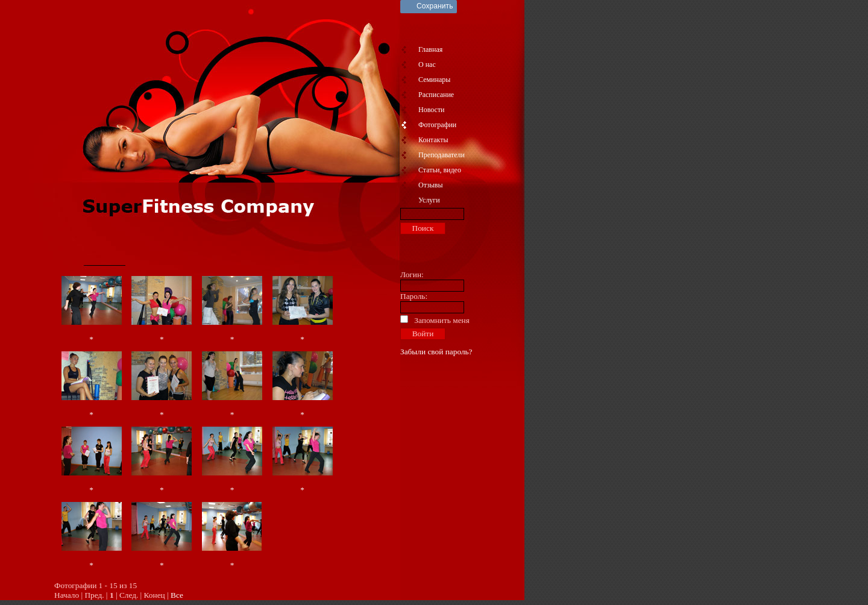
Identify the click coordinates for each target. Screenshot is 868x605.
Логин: (412, 274)
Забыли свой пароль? (436, 352)
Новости (432, 110)
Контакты (433, 140)
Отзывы (431, 185)
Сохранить (435, 6)
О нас (427, 64)
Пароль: (414, 296)
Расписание (436, 95)
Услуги (429, 200)
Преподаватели (442, 155)
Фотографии (437, 125)
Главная (430, 49)
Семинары (434, 80)
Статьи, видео (440, 170)
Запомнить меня (442, 320)
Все (177, 595)
